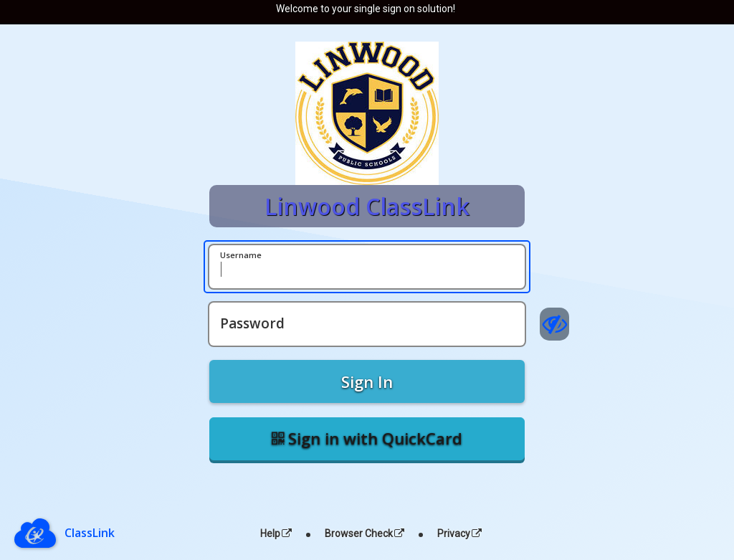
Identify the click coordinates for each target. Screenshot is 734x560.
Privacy (459, 533)
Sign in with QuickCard (367, 438)
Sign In (367, 381)
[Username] (367, 267)
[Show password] (554, 324)
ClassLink (90, 533)
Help (276, 533)
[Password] (367, 324)
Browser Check (364, 533)
